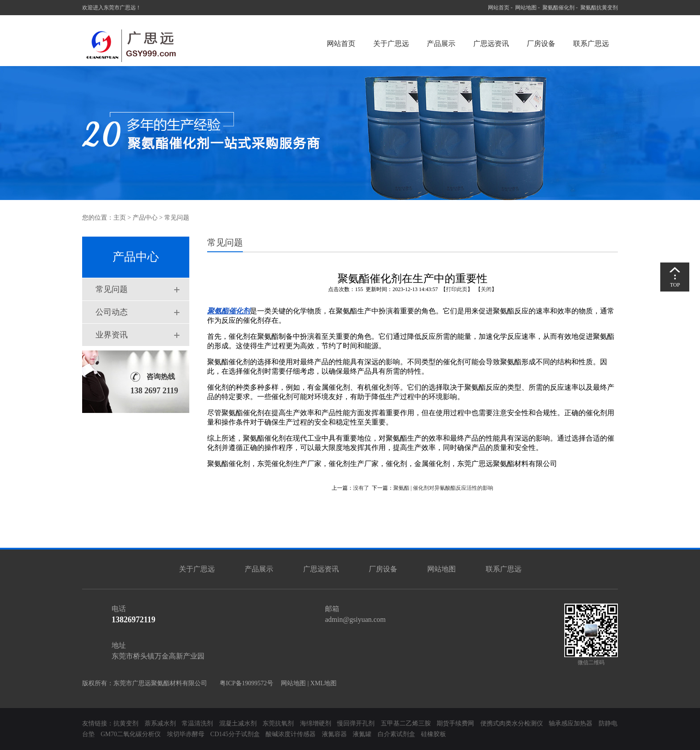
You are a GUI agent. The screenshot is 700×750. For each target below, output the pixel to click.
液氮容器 (335, 734)
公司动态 (112, 312)
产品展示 (441, 44)
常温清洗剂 (197, 723)
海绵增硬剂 (316, 723)
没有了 (361, 488)
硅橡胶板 (433, 734)
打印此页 (457, 289)
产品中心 (145, 218)
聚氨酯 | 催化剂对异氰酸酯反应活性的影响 (443, 488)
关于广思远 (391, 44)
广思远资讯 (491, 44)
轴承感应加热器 (571, 723)
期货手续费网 (455, 723)
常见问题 (112, 289)
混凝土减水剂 (238, 723)
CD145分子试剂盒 (235, 734)
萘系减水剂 (161, 723)
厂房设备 (541, 44)
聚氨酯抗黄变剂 (599, 8)
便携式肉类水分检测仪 (512, 723)
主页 (120, 218)
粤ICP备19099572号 (244, 683)
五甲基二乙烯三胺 (406, 723)
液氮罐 (362, 734)
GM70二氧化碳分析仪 (131, 734)
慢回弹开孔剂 (356, 723)
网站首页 (499, 8)
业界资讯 (112, 335)
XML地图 (323, 683)
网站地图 (526, 8)
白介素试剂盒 (397, 734)
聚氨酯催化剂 (558, 8)
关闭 (486, 289)
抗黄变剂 (126, 723)
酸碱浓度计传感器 (291, 734)
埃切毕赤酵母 (186, 734)
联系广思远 (591, 44)
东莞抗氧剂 (278, 723)
